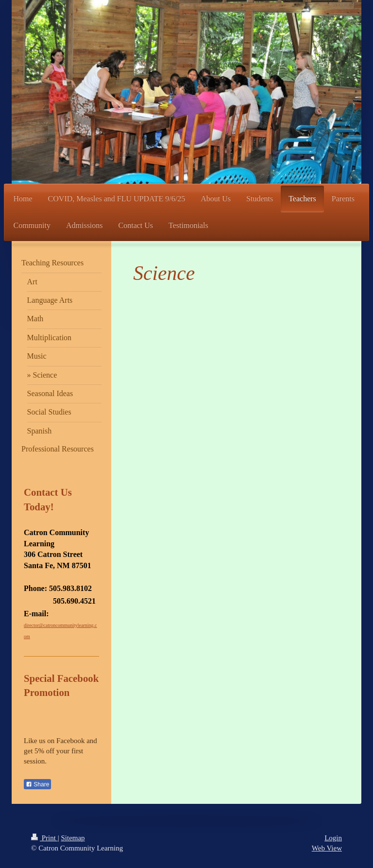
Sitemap (73, 838)
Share (37, 784)
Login (333, 838)
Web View (327, 848)
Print (44, 838)
